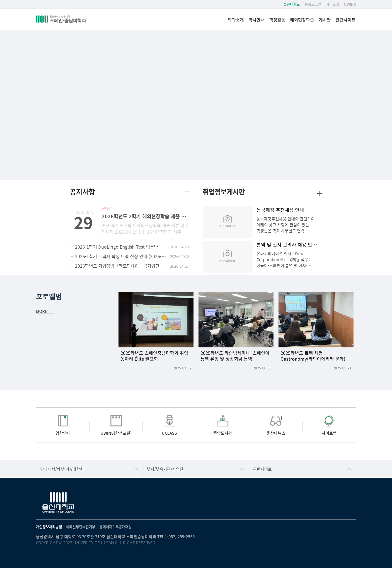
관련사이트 (345, 20)
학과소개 (236, 20)
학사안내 (256, 20)
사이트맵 (332, 4)
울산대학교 (292, 4)
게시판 (325, 20)
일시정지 (197, 171)
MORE (43, 311)
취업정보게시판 (223, 192)
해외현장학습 (302, 20)
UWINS (350, 4)
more (187, 192)
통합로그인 (313, 4)
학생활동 (277, 20)
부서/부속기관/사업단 (165, 469)
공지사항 (82, 192)
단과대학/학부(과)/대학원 (62, 469)
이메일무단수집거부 (81, 527)
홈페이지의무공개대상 (115, 527)
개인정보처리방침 (49, 527)
